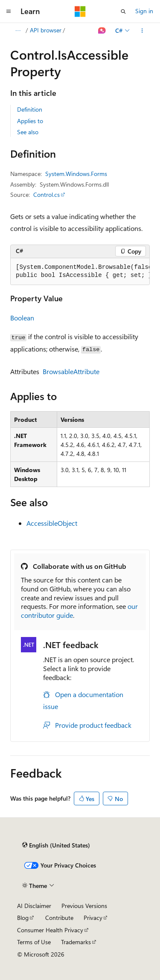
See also (28, 132)
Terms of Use (34, 942)
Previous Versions (84, 906)
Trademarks (76, 942)
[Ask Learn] (102, 31)
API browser (46, 30)
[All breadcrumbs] (18, 31)
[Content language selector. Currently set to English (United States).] (56, 845)
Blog (23, 918)
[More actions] (142, 31)
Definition (30, 109)
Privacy (93, 918)
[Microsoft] (80, 12)
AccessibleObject (52, 523)
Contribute (59, 918)
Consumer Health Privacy (50, 930)
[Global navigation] (9, 12)
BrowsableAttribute (71, 371)
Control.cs (47, 195)
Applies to (30, 121)
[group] (80, 272)
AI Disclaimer (34, 906)
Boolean (22, 318)
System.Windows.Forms (76, 174)
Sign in (144, 11)
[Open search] (123, 12)
